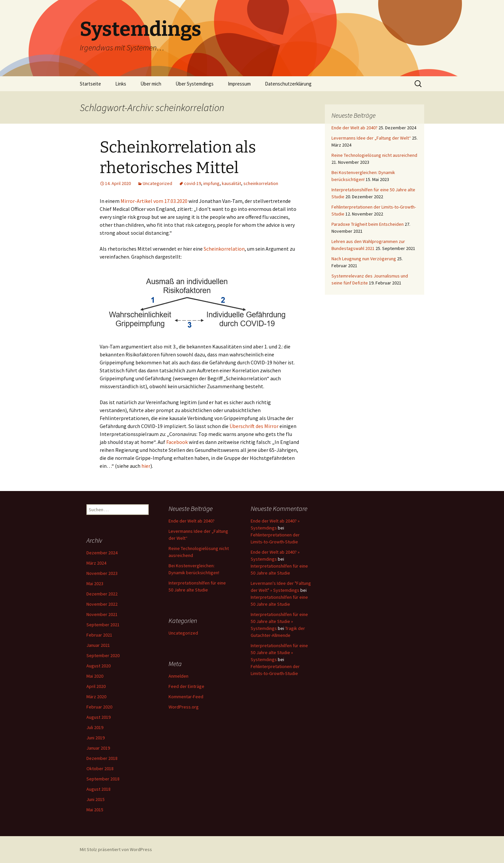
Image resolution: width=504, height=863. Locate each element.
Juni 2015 (96, 799)
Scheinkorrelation (224, 249)
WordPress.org (184, 707)
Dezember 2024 (102, 553)
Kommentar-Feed (186, 697)
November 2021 (102, 614)
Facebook (177, 442)
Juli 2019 (95, 727)
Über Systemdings (195, 84)
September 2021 (103, 625)
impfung (211, 183)
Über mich (151, 84)
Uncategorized (157, 183)
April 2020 (96, 686)
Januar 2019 (98, 748)
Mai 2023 (95, 584)
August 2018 (99, 789)
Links (121, 84)
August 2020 (99, 666)
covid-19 (193, 183)
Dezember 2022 (102, 594)
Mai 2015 (95, 810)
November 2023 (102, 573)
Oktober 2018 (100, 769)
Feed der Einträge (186, 686)
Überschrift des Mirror (254, 426)
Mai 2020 (95, 676)
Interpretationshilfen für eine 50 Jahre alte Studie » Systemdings (279, 621)
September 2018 (103, 779)
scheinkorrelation (261, 183)
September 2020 (103, 655)
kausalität (231, 183)
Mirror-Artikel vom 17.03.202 (153, 201)
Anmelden (178, 676)
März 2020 (96, 697)
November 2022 (102, 604)
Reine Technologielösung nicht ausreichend (374, 155)
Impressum (239, 84)
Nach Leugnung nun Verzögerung (364, 259)
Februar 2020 (99, 707)
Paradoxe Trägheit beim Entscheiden (368, 224)
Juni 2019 (96, 738)
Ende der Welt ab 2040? (354, 128)
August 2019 (99, 717)
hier (146, 466)
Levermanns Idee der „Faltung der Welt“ (371, 138)
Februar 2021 (99, 635)
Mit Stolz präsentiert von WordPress (116, 849)
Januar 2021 (98, 645)
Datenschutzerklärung (288, 84)
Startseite (90, 84)
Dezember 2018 (102, 758)
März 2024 (96, 563)
